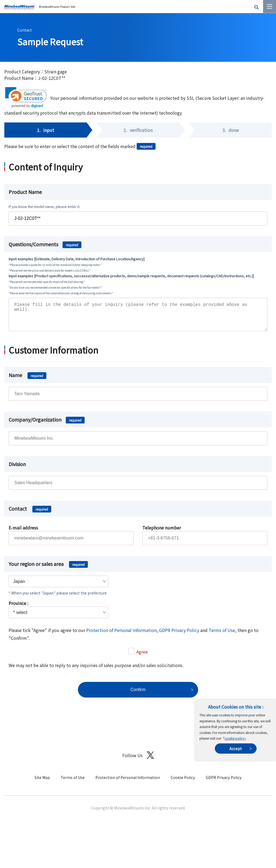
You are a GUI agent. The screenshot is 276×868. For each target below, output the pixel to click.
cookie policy (234, 738)
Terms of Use (222, 635)
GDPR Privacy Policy (179, 635)
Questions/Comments (45, 244)
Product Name (25, 192)
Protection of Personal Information (121, 635)
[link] (26, 98)
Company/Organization (47, 425)
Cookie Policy (183, 783)
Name (27, 380)
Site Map (42, 783)
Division (17, 469)
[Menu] (270, 6)
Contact (25, 30)
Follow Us (138, 761)
